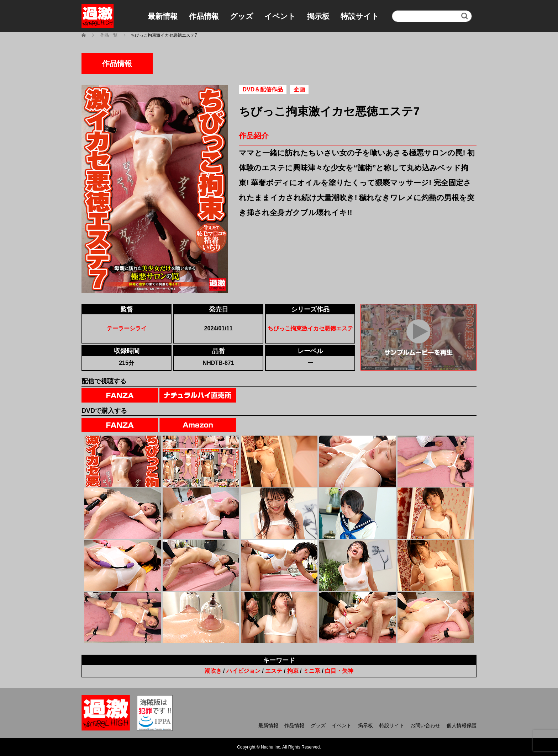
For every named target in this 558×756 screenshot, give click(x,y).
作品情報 (204, 16)
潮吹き (213, 671)
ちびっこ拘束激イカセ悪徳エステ (310, 328)
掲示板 (318, 16)
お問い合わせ (425, 725)
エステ (274, 671)
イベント (280, 16)
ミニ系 (312, 671)
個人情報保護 (462, 725)
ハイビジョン (243, 671)
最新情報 (163, 16)
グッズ (242, 16)
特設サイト (360, 16)
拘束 (293, 671)
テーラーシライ (127, 328)
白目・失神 (339, 671)
